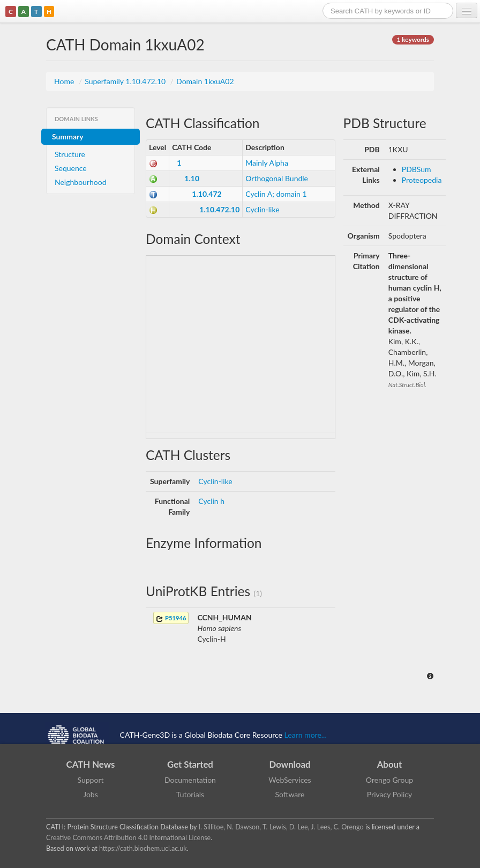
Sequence (71, 168)
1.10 (192, 178)
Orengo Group (389, 780)
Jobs (91, 794)
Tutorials (190, 794)
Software (290, 794)
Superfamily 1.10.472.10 (126, 81)
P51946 (171, 618)
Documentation (190, 780)
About (390, 764)
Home (65, 81)
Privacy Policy (389, 794)
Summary (68, 136)
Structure (70, 154)
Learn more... (306, 734)
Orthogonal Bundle (277, 178)
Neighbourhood (81, 182)
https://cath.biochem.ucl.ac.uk (143, 848)
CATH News (91, 764)
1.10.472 (207, 194)
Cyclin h (211, 501)
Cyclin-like (262, 209)
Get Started (190, 764)
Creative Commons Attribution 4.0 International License (128, 838)
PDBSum (417, 169)
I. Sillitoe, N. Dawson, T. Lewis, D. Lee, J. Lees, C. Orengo (281, 827)
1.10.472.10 (219, 209)
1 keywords (413, 39)
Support (90, 780)
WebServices (290, 780)
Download (290, 764)
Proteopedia (422, 180)
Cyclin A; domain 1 (276, 194)
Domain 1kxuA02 (205, 81)
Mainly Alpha (267, 163)
